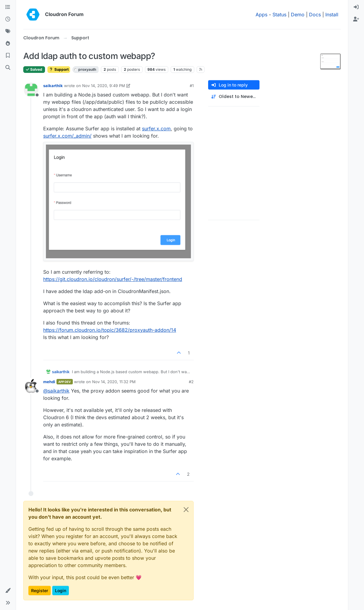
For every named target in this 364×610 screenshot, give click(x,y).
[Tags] (8, 31)
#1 (192, 86)
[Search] (8, 68)
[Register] (356, 19)
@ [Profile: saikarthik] (56, 391)
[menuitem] (356, 7)
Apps (261, 15)
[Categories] (8, 7)
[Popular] (8, 44)
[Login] (356, 7)
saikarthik (53, 86)
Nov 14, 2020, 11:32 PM (114, 382)
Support (59, 69)
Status (279, 15)
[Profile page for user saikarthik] (31, 90)
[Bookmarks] (8, 56)
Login (61, 590)
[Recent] (8, 19)
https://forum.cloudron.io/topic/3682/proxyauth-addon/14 (110, 330)
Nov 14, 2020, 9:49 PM (104, 86)
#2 (191, 382)
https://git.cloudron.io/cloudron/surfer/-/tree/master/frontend (113, 279)
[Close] (186, 510)
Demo (298, 15)
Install (332, 15)
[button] (8, 591)
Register (40, 590)
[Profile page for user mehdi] (31, 386)
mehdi (49, 382)
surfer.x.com (156, 129)
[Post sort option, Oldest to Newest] (234, 97)
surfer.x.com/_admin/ (67, 136)
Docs (315, 15)
